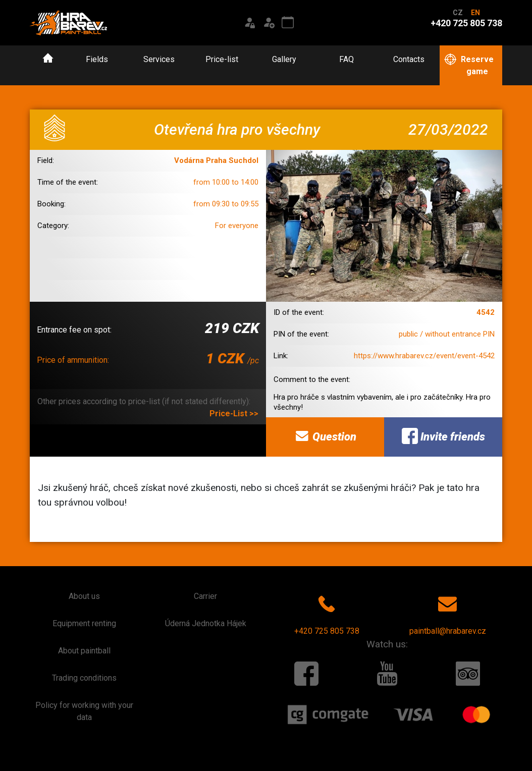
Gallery (284, 59)
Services (159, 59)
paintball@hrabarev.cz (448, 613)
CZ (458, 13)
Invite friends (443, 436)
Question (325, 436)
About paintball (84, 651)
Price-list (222, 59)
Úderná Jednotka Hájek (206, 623)
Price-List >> (234, 414)
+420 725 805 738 (327, 613)
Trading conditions (84, 678)
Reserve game (469, 65)
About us (84, 596)
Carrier (205, 596)
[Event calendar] (288, 23)
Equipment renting (84, 623)
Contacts (409, 59)
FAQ (347, 59)
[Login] (249, 23)
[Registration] (269, 23)
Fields (97, 59)
